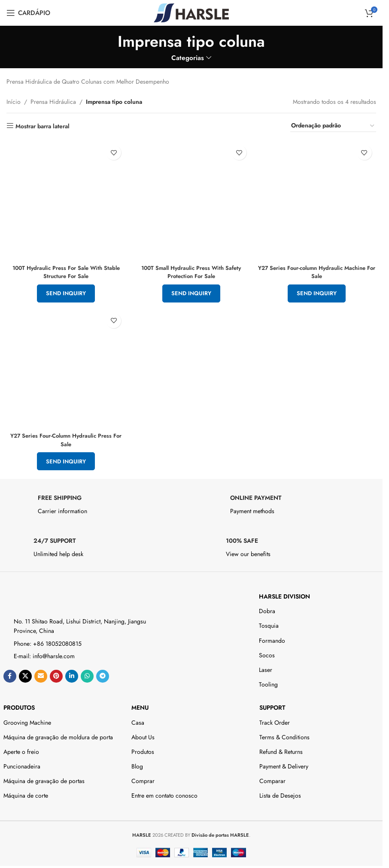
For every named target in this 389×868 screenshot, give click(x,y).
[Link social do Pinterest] (56, 674)
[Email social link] (41, 674)
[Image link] (41, 596)
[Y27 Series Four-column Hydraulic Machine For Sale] (319, 198)
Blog (137, 764)
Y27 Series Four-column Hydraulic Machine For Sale (319, 267)
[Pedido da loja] (333, 126)
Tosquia (269, 623)
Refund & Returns (281, 750)
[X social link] (25, 674)
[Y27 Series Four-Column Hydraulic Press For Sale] (64, 368)
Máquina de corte (26, 793)
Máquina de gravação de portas (44, 779)
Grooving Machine (27, 720)
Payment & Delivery (284, 764)
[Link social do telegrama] (103, 674)
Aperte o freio (21, 750)
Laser (266, 668)
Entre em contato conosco (164, 793)
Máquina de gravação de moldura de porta (58, 735)
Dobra (267, 609)
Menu (140, 705)
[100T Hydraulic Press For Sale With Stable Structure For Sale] (64, 198)
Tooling (268, 682)
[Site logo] (191, 12)
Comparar (272, 779)
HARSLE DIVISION (284, 594)
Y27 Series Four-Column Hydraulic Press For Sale (64, 438)
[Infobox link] (95, 505)
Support (272, 705)
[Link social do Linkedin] (72, 674)
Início (14, 102)
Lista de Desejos (280, 793)
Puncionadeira (22, 764)
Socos (267, 653)
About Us (143, 735)
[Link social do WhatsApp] (87, 674)
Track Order (275, 720)
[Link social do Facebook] (10, 674)
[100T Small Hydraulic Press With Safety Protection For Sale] (191, 198)
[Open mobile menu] (28, 13)
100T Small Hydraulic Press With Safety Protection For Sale (191, 267)
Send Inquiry (64, 289)
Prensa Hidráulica (53, 102)
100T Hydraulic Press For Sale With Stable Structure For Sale (64, 267)
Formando (272, 638)
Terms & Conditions (284, 735)
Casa (138, 720)
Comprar (143, 779)
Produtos (19, 705)
